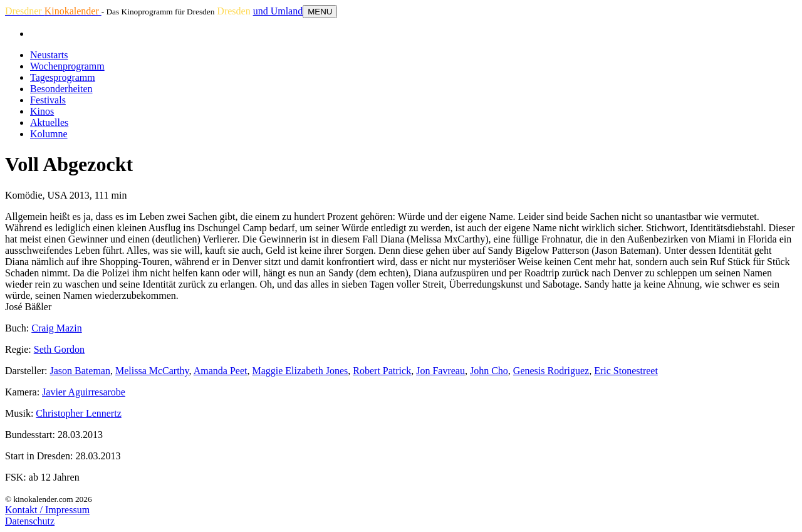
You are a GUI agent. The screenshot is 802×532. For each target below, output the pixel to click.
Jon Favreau (440, 371)
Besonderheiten (61, 89)
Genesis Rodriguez (551, 371)
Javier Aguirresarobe (84, 392)
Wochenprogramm (67, 66)
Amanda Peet (221, 371)
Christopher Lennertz (78, 413)
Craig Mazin (56, 328)
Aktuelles (49, 123)
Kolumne (49, 134)
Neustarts (49, 55)
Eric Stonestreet (626, 371)
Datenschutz (30, 521)
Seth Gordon (59, 349)
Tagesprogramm (63, 77)
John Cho (489, 371)
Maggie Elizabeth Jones (300, 371)
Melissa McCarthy (152, 371)
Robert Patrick (382, 371)
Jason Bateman (80, 371)
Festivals (48, 100)
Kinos (42, 111)
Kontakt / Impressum (47, 510)
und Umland (278, 11)
